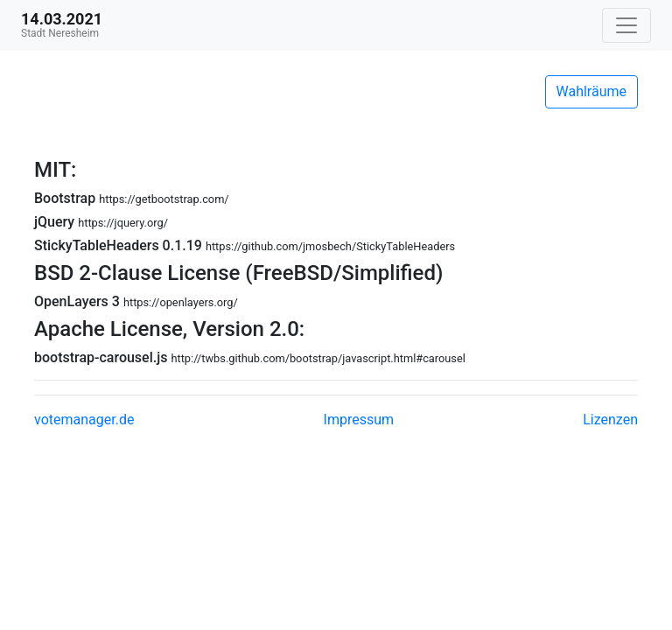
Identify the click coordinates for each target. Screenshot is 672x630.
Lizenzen (610, 420)
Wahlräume (592, 91)
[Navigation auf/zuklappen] (626, 25)
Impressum (359, 420)
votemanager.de (84, 420)
